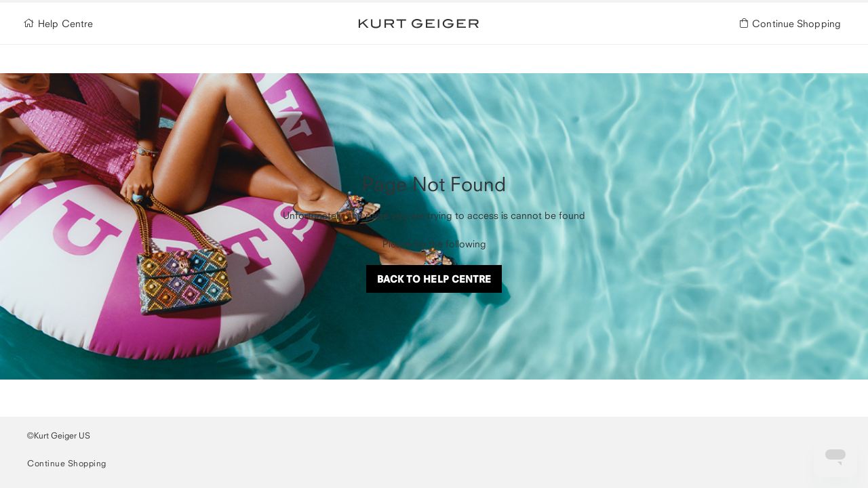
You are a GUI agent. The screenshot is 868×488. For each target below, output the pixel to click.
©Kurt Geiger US (59, 435)
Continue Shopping (792, 24)
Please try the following (434, 244)
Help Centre (60, 24)
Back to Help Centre (434, 279)
